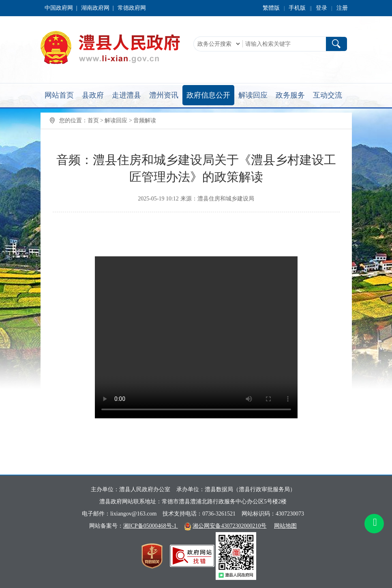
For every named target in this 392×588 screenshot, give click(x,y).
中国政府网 (59, 8)
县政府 (93, 95)
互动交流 (328, 95)
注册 (342, 8)
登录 (321, 8)
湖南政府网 (95, 8)
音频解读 (145, 120)
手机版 (297, 8)
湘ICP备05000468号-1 (151, 526)
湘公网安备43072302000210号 (229, 526)
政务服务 (290, 95)
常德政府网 (132, 8)
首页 (93, 120)
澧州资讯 (164, 95)
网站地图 (285, 526)
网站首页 (59, 95)
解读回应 (253, 95)
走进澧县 (126, 95)
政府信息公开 (208, 95)
